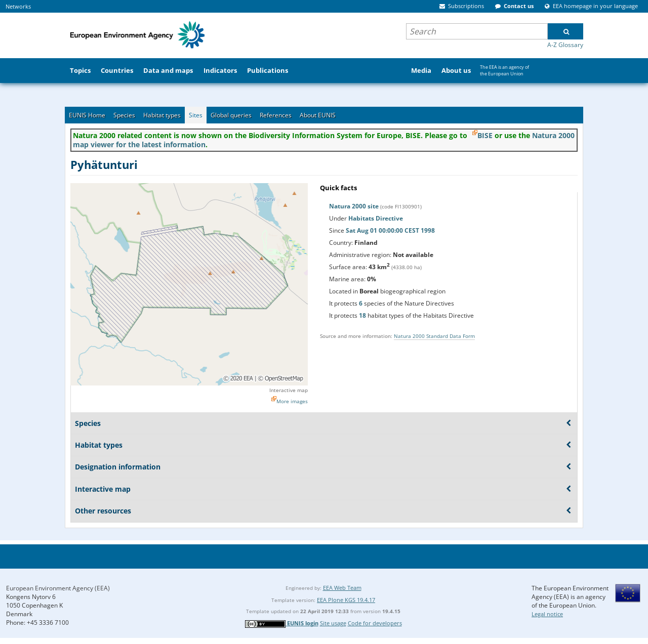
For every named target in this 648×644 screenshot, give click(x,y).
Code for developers (375, 623)
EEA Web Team (342, 588)
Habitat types (162, 115)
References (276, 115)
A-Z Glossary (565, 45)
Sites (196, 115)
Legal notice (547, 614)
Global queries (231, 115)
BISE (485, 135)
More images (292, 401)
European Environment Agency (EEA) (58, 588)
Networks (18, 6)
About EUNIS (318, 115)
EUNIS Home (87, 115)
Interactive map (289, 390)
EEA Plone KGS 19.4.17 (346, 600)
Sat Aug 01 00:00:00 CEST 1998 (390, 230)
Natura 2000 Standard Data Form (434, 336)
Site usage (333, 623)
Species (124, 115)
